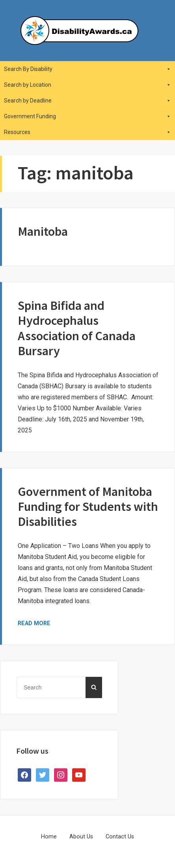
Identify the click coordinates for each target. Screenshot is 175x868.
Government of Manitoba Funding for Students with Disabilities (88, 507)
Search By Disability (87, 69)
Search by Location (87, 85)
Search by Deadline (87, 101)
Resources (87, 132)
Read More (34, 623)
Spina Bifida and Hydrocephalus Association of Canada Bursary (77, 328)
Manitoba (43, 231)
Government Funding (87, 116)
